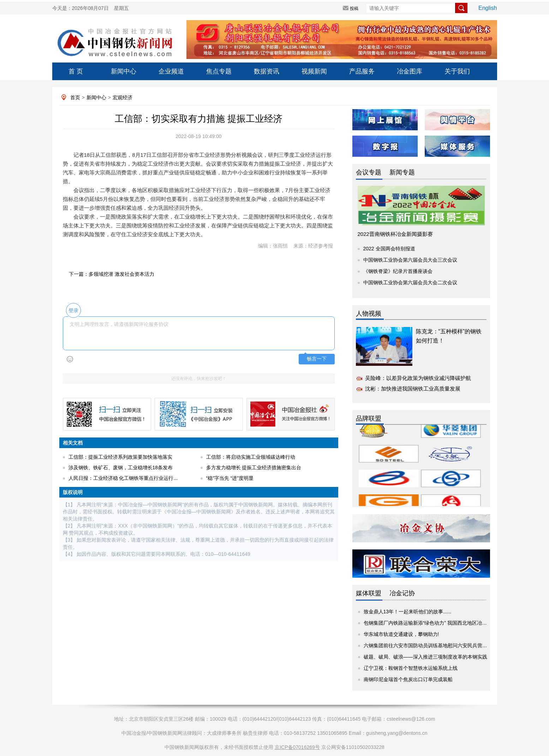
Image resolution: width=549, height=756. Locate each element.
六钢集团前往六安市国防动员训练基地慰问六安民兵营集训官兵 (433, 645)
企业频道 (171, 71)
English (488, 8)
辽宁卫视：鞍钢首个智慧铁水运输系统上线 (411, 668)
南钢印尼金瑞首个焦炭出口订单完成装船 (408, 679)
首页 (75, 97)
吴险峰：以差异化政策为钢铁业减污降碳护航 (418, 378)
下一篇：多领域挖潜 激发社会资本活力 (112, 274)
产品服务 (362, 71)
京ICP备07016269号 (297, 747)
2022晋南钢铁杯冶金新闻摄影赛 (395, 234)
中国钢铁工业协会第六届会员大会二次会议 (410, 282)
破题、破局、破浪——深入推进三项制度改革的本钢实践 (425, 657)
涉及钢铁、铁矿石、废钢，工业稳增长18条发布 (121, 468)
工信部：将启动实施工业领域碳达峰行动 (251, 457)
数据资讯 (267, 71)
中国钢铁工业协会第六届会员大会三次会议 (410, 260)
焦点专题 (219, 71)
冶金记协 (402, 593)
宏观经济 (123, 97)
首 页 (76, 71)
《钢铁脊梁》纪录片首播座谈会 (398, 271)
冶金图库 (410, 71)
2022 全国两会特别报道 (389, 249)
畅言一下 (317, 359)
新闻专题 (402, 172)
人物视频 (369, 314)
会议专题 (369, 172)
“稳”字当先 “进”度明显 (230, 478)
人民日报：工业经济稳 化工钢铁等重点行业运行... (123, 478)
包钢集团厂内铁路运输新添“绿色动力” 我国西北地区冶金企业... (432, 623)
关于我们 (457, 71)
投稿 (354, 8)
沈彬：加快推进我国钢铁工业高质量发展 (413, 389)
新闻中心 (124, 71)
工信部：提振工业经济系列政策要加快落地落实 (120, 457)
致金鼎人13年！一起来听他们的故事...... (408, 612)
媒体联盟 (369, 593)
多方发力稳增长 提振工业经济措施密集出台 (254, 468)
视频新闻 (314, 71)
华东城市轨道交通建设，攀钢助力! (401, 634)
